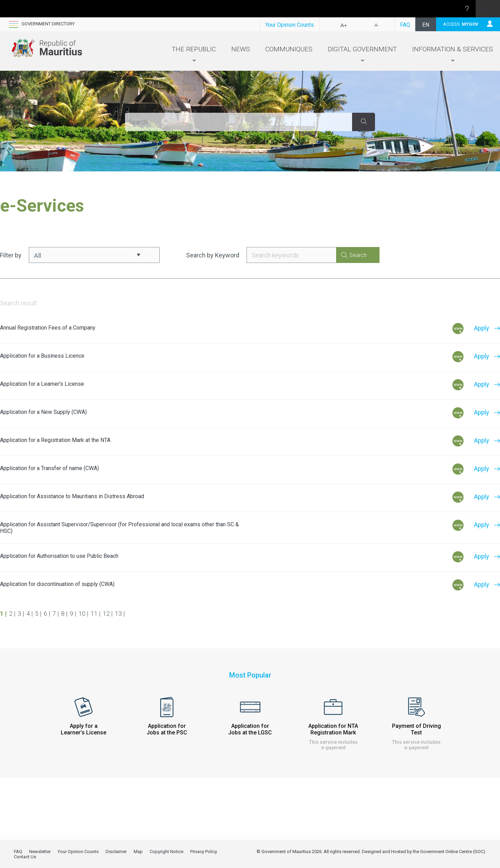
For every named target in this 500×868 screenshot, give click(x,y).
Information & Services (453, 54)
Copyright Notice (166, 852)
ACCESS (461, 24)
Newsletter (40, 852)
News (241, 49)
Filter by (11, 255)
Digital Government (362, 54)
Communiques (289, 49)
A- (377, 25)
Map (138, 852)
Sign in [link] (488, 9)
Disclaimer (116, 852)
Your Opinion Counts (290, 25)
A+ (344, 25)
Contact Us (25, 857)
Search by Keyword (213, 255)
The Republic (194, 54)
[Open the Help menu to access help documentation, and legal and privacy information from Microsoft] (467, 9)
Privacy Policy (204, 852)
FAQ (405, 25)
